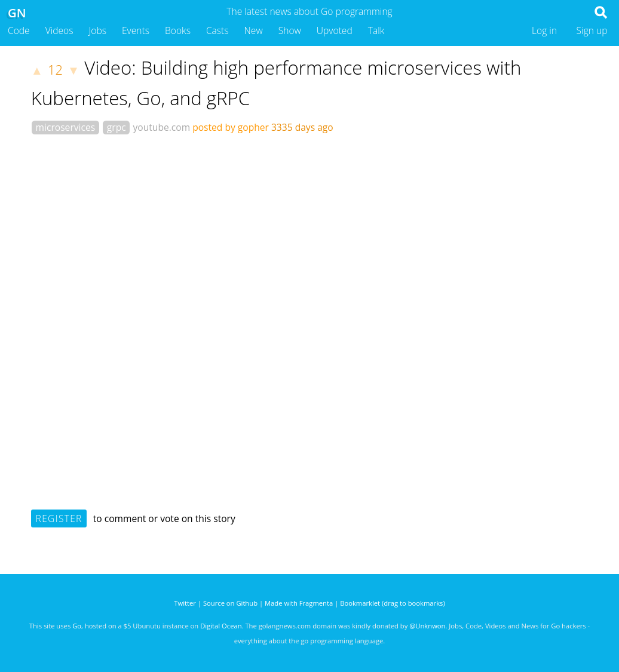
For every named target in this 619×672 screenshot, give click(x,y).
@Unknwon (427, 626)
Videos (59, 30)
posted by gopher (231, 127)
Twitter (185, 603)
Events (136, 30)
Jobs (97, 30)
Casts (217, 30)
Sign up (592, 30)
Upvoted (335, 30)
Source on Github (230, 603)
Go (77, 626)
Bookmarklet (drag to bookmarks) (392, 603)
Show (290, 30)
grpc (117, 127)
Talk (376, 30)
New (254, 30)
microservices (66, 127)
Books (178, 30)
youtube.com (162, 127)
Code (19, 30)
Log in (544, 30)
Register (59, 518)
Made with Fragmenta (299, 603)
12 (55, 70)
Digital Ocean (221, 626)
